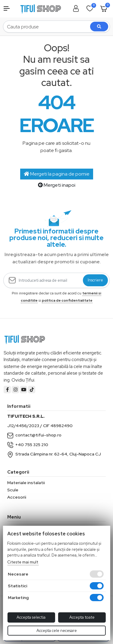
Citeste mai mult (23, 562)
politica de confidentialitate (67, 300)
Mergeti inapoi (57, 185)
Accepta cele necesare (57, 631)
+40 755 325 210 (28, 445)
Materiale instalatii (26, 483)
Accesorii (17, 497)
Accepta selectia (31, 617)
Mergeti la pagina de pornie (57, 174)
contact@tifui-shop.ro (34, 435)
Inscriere (95, 280)
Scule (13, 490)
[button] (9, 8)
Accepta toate (82, 617)
